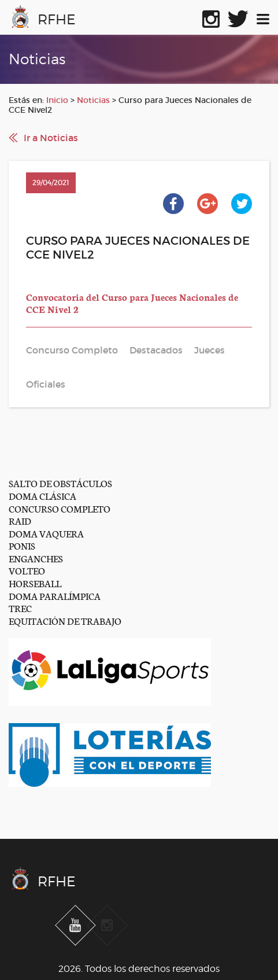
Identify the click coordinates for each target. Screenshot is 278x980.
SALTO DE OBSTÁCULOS (60, 483)
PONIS (22, 545)
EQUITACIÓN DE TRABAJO (65, 620)
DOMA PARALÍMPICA (55, 596)
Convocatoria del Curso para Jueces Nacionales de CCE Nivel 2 (132, 303)
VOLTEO (27, 570)
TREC (20, 608)
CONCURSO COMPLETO (60, 508)
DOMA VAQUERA (46, 533)
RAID (20, 520)
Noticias (93, 100)
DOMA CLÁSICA (42, 495)
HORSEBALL (35, 583)
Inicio (57, 100)
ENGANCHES (36, 558)
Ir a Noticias (51, 138)
